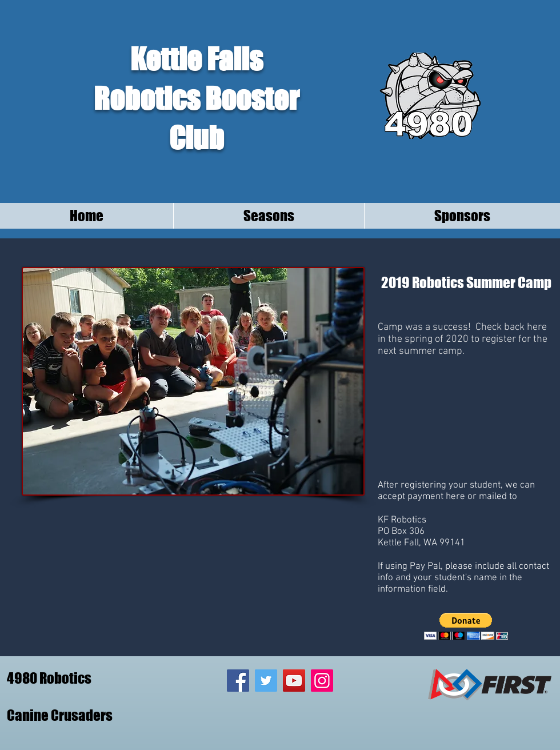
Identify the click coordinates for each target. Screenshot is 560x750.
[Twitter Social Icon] (266, 681)
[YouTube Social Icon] (294, 681)
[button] (466, 626)
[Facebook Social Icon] (238, 681)
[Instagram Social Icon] (322, 681)
